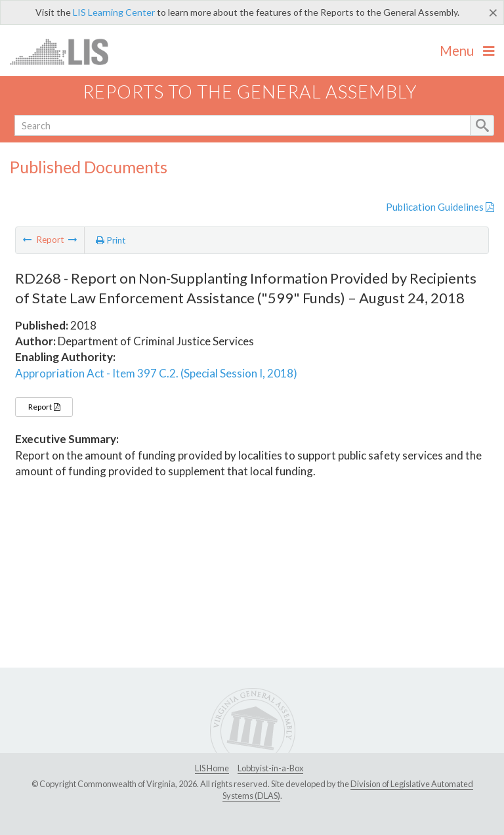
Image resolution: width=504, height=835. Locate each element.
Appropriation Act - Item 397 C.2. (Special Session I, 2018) (156, 373)
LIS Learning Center (114, 12)
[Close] (493, 12)
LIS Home (212, 768)
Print (111, 240)
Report (44, 407)
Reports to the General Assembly (250, 92)
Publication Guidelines (440, 207)
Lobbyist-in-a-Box (270, 768)
